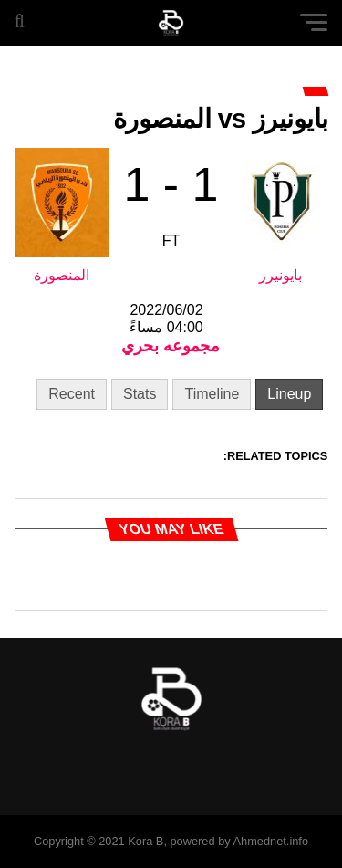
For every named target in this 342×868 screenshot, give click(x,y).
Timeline (212, 394)
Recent (72, 394)
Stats (140, 394)
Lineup (289, 394)
